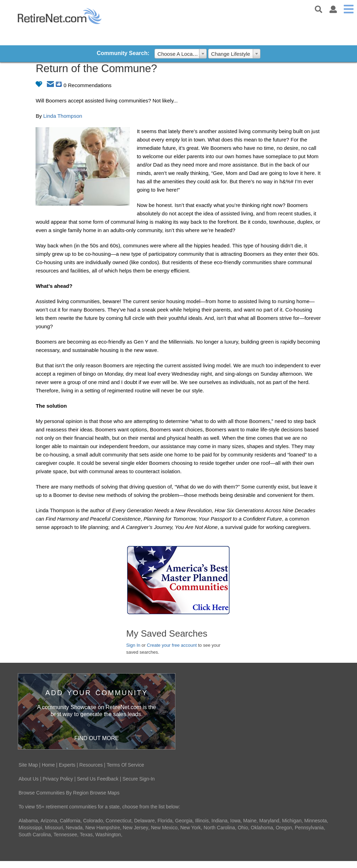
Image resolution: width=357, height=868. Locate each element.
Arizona (49, 821)
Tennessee (66, 835)
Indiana (220, 821)
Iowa (235, 821)
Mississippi (30, 828)
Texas (86, 835)
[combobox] (181, 54)
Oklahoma (262, 828)
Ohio (243, 828)
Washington (108, 835)
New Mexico (164, 828)
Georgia (184, 821)
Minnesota (316, 821)
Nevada (74, 828)
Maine (250, 821)
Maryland (269, 821)
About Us (29, 779)
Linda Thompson (63, 116)
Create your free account (172, 645)
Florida (165, 821)
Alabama (28, 821)
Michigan (292, 821)
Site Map (28, 765)
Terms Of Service (125, 765)
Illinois (202, 821)
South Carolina (35, 835)
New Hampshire (103, 828)
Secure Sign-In (139, 779)
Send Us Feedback (98, 779)
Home (48, 765)
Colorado (93, 821)
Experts (67, 765)
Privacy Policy (58, 779)
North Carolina (219, 828)
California (70, 821)
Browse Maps (105, 793)
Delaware (145, 821)
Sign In (133, 645)
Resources (91, 765)
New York (191, 828)
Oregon (284, 828)
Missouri (54, 828)
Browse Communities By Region (54, 793)
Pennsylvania (309, 828)
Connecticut (119, 821)
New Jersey (135, 828)
